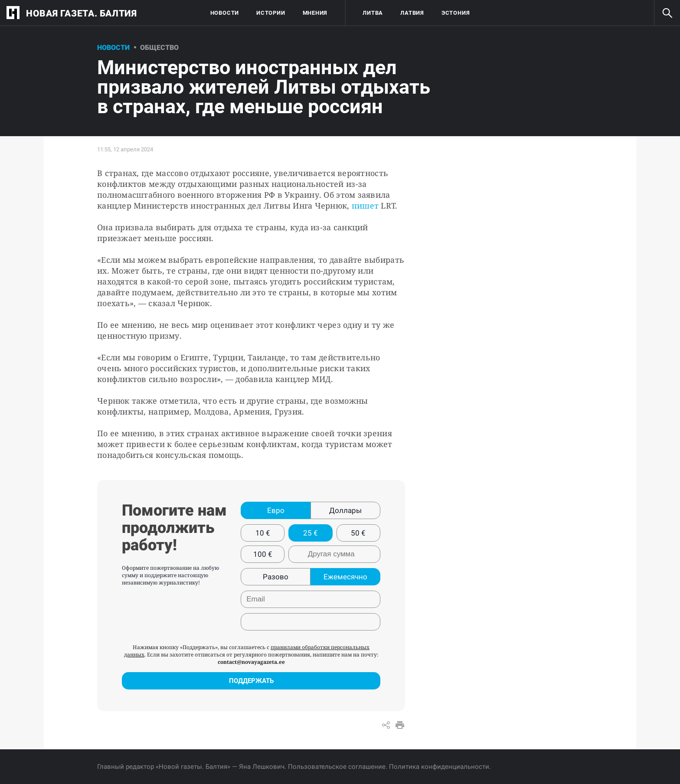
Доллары (345, 510)
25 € (311, 533)
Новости (225, 13)
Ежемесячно (345, 577)
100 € (263, 554)
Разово (276, 577)
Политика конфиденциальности (439, 767)
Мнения (315, 13)
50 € (358, 533)
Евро (276, 510)
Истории (271, 13)
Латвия (412, 13)
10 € (263, 533)
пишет (364, 206)
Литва (373, 13)
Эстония (456, 13)
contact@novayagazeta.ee (251, 662)
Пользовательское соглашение (337, 767)
